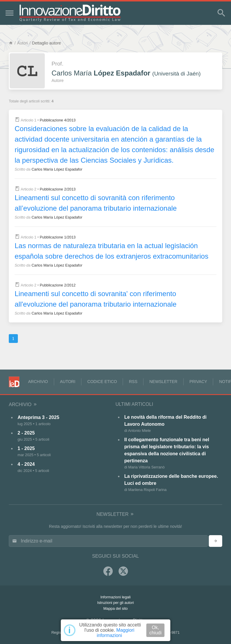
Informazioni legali (115, 597)
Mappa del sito (115, 608)
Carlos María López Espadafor (57, 169)
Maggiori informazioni (115, 633)
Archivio (38, 382)
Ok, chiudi (155, 630)
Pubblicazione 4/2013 (58, 120)
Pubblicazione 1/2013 (58, 237)
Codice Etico (102, 382)
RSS (133, 382)
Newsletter (163, 382)
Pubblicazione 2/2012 (58, 285)
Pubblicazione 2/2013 (58, 189)
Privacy (198, 382)
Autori (22, 43)
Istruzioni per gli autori (115, 603)
